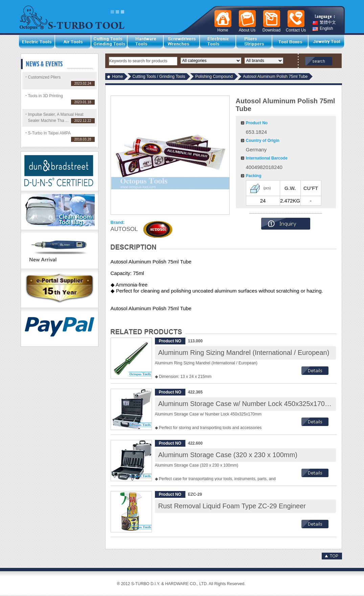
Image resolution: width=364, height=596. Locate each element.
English (323, 29)
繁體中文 (324, 23)
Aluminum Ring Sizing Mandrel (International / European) (244, 353)
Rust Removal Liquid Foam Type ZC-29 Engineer (232, 506)
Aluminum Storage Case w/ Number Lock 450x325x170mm (247, 404)
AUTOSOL (124, 229)
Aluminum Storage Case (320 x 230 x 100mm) (228, 455)
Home (118, 77)
